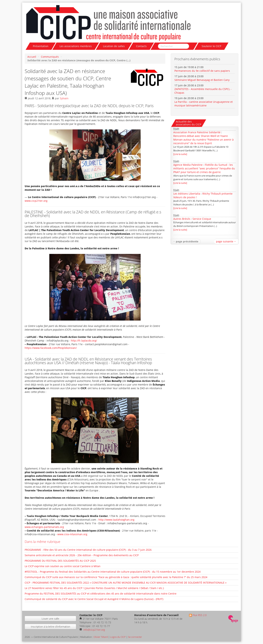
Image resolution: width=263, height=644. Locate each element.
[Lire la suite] (180, 154)
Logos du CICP (118, 637)
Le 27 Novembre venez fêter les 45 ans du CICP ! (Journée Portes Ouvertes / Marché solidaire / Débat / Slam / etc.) (94, 588)
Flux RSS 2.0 (198, 615)
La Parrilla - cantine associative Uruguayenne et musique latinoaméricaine (204, 104)
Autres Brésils (182, 219)
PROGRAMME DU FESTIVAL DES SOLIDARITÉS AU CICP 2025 (60, 561)
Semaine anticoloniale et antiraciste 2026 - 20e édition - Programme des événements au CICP (82, 555)
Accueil (32, 57)
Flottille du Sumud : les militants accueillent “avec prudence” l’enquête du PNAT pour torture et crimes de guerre (204, 168)
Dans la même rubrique (42, 542)
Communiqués (50, 57)
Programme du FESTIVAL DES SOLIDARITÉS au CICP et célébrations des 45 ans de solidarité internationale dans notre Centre (101, 594)
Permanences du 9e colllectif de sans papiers (202, 71)
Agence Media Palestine (188, 165)
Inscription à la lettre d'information (50, 627)
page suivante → (226, 241)
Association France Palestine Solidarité (197, 132)
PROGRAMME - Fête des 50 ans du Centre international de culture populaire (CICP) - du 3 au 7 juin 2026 (88, 550)
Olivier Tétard (101, 637)
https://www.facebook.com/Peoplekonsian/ (51, 348)
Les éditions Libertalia (187, 194)
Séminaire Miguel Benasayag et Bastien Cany (202, 80)
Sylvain (64, 98)
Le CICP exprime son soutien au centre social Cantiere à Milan (63, 566)
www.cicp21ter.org (36, 201)
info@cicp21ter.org (94, 630)
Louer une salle (50, 619)
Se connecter (135, 637)
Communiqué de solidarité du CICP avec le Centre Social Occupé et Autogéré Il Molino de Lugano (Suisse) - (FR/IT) (94, 599)
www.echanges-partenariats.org (44, 527)
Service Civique (202, 219)
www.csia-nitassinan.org (72, 534)
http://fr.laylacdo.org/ (84, 341)
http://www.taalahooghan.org (116, 520)
